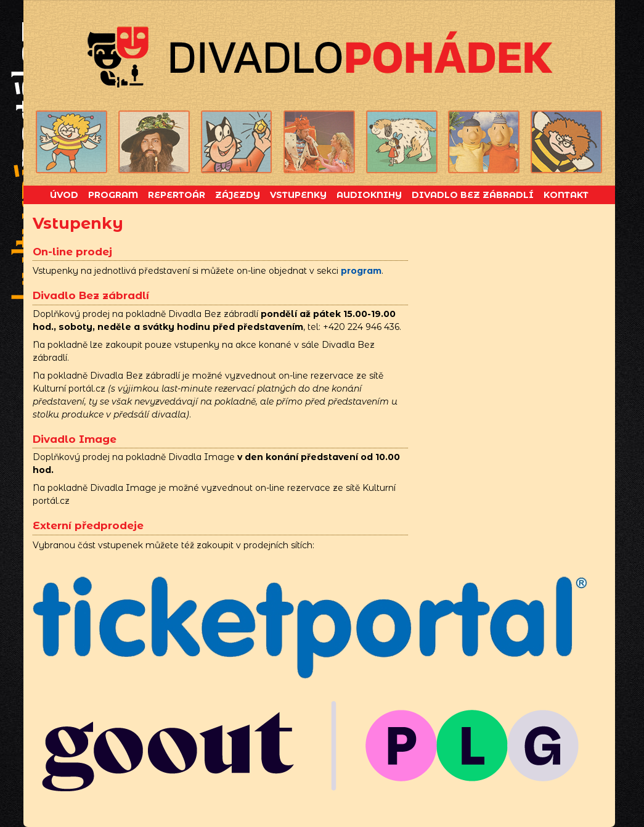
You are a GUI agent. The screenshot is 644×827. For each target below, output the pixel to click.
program (361, 271)
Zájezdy (238, 195)
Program (113, 195)
